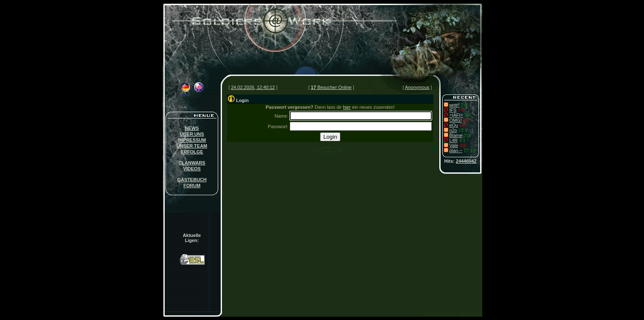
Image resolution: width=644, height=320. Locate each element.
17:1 (463, 130)
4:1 (462, 140)
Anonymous (417, 87)
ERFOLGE (192, 152)
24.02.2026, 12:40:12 (253, 87)
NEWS (192, 128)
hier (347, 107)
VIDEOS (192, 169)
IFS (453, 110)
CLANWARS (192, 163)
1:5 (462, 125)
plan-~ (456, 151)
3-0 (468, 115)
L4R (454, 140)
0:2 (466, 120)
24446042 (466, 161)
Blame (456, 135)
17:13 (470, 151)
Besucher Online (331, 87)
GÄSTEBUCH (192, 180)
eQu (454, 125)
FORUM (192, 186)
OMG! (456, 120)
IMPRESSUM (192, 140)
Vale (454, 145)
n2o (453, 130)
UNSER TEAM (192, 146)
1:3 (461, 110)
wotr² (454, 105)
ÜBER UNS (192, 134)
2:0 (464, 105)
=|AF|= (456, 115)
